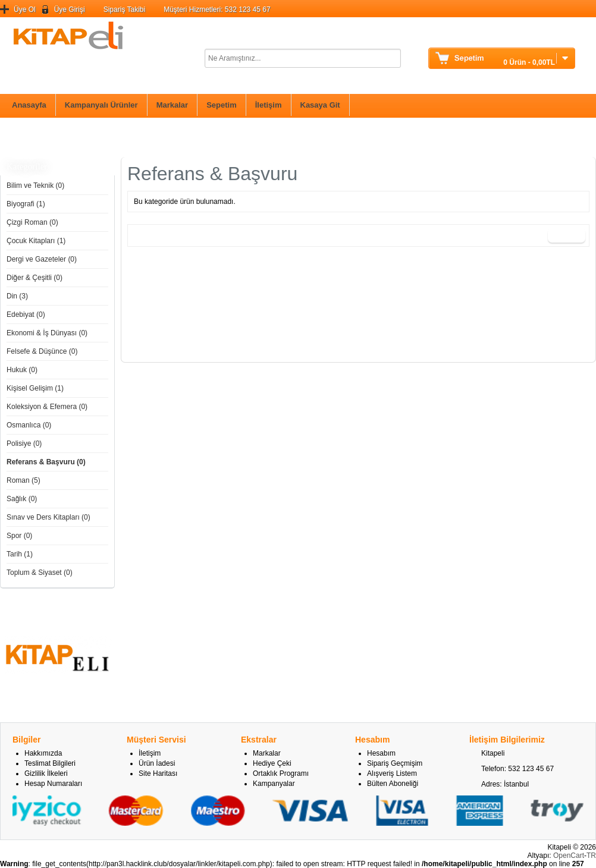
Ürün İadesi (157, 763)
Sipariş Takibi (124, 10)
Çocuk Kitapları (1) (36, 241)
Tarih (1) (20, 554)
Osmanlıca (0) (29, 425)
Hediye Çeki (272, 763)
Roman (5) (23, 480)
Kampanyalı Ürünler (101, 105)
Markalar (172, 105)
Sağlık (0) (22, 499)
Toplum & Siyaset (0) (40, 573)
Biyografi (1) (26, 204)
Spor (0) (19, 536)
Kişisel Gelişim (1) (35, 388)
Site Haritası (158, 773)
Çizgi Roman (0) (32, 222)
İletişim (269, 105)
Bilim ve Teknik (34, 137)
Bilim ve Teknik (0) (35, 185)
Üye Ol (25, 10)
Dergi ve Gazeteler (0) (42, 259)
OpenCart (569, 856)
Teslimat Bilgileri (50, 763)
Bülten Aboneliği (393, 784)
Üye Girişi (70, 10)
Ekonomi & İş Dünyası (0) (47, 333)
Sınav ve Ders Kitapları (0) (48, 517)
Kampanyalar (274, 784)
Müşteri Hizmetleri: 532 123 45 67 (217, 10)
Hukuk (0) (22, 370)
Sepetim (222, 105)
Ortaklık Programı (281, 773)
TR (591, 856)
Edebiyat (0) (26, 315)
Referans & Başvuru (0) (46, 462)
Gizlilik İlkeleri (46, 773)
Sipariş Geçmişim (395, 763)
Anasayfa (29, 105)
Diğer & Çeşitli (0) (34, 278)
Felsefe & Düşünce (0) (42, 351)
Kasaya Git (320, 105)
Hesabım (381, 753)
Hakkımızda (43, 753)
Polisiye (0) (24, 444)
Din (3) (17, 296)
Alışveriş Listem (392, 773)
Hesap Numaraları (53, 784)
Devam (567, 235)
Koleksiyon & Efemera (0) (47, 407)
